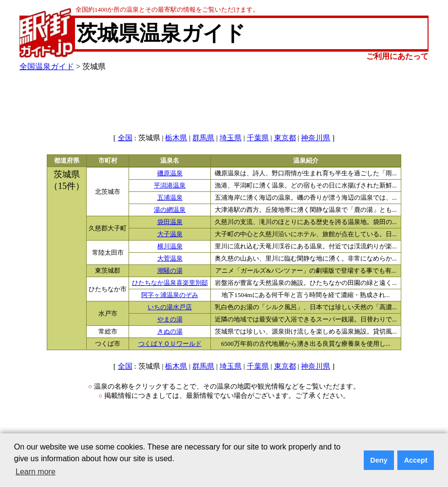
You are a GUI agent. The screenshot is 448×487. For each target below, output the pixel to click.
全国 (125, 138)
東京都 (285, 138)
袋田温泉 (170, 222)
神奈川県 (316, 138)
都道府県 (67, 161)
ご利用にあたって (397, 56)
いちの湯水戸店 (170, 307)
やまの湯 (170, 319)
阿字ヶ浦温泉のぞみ (170, 295)
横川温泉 (170, 246)
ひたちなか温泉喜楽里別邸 (170, 283)
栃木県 (176, 138)
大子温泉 (170, 234)
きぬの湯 (170, 332)
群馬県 (203, 138)
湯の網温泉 (170, 210)
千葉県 (258, 138)
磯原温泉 (170, 173)
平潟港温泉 (170, 186)
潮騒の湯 (170, 271)
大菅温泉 (170, 259)
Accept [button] (416, 460)
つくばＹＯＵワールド (170, 344)
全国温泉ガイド (47, 66)
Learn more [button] (36, 472)
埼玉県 (231, 138)
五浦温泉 (170, 198)
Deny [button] (379, 460)
